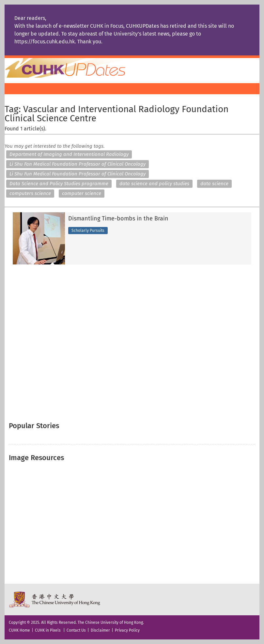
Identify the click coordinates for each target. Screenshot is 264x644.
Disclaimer (100, 630)
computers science (30, 193)
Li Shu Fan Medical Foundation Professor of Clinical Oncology (78, 164)
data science (214, 184)
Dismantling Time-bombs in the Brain (118, 219)
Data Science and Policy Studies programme (59, 184)
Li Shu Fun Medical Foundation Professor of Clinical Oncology (78, 174)
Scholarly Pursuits (88, 231)
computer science (82, 193)
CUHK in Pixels (48, 630)
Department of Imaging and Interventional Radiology (69, 154)
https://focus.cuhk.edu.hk (45, 42)
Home (77, 68)
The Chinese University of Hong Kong (55, 599)
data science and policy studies (154, 184)
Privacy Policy (127, 630)
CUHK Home (19, 630)
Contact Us (76, 630)
